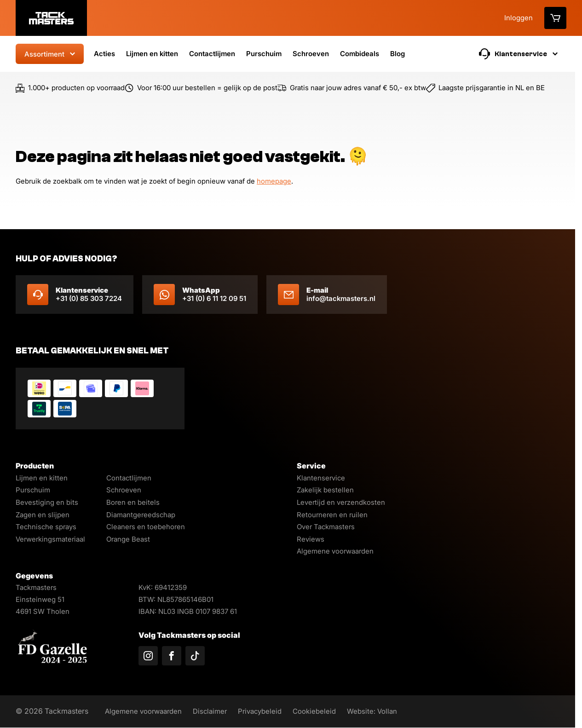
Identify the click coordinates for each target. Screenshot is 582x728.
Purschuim (264, 54)
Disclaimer (215, 711)
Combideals (360, 54)
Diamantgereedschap (141, 515)
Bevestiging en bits (47, 502)
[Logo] (51, 18)
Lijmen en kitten (152, 54)
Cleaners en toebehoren (146, 527)
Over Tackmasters (326, 527)
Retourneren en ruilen (332, 515)
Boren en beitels (133, 502)
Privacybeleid (268, 711)
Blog (398, 54)
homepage (274, 181)
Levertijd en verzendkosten (341, 502)
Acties (104, 54)
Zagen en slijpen (43, 515)
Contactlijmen (212, 54)
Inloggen (519, 18)
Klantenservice (321, 478)
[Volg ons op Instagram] (148, 656)
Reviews (311, 539)
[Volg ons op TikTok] (195, 656)
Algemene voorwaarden (335, 551)
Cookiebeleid (325, 711)
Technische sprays (46, 527)
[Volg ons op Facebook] (172, 656)
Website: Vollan (384, 711)
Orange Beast (128, 539)
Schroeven (311, 54)
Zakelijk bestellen (325, 490)
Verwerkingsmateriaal (50, 539)
